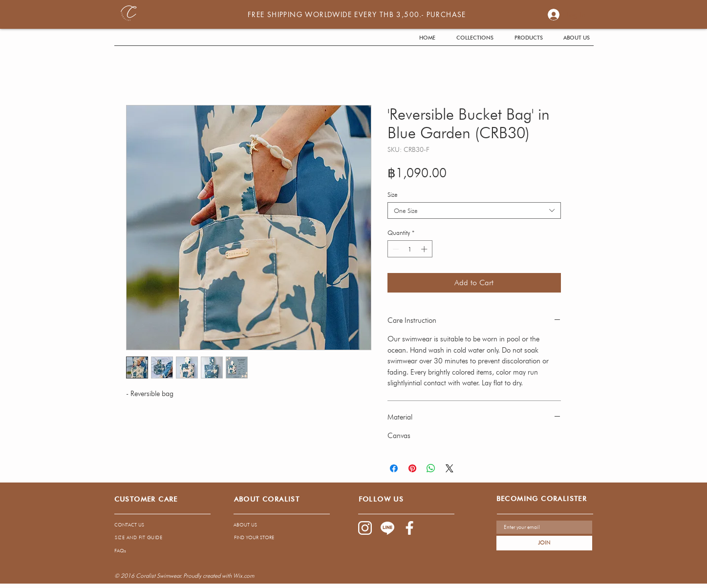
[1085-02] (365, 528)
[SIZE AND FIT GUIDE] (139, 537)
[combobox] (474, 210)
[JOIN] (544, 543)
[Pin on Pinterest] (412, 468)
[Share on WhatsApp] (431, 468)
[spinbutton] (410, 249)
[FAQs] (200, 550)
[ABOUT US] (273, 525)
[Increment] (425, 249)
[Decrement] (395, 249)
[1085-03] (410, 528)
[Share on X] (450, 468)
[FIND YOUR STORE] (273, 537)
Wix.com (244, 576)
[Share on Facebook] (394, 468)
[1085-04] (387, 528)
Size (392, 194)
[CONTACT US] (155, 525)
